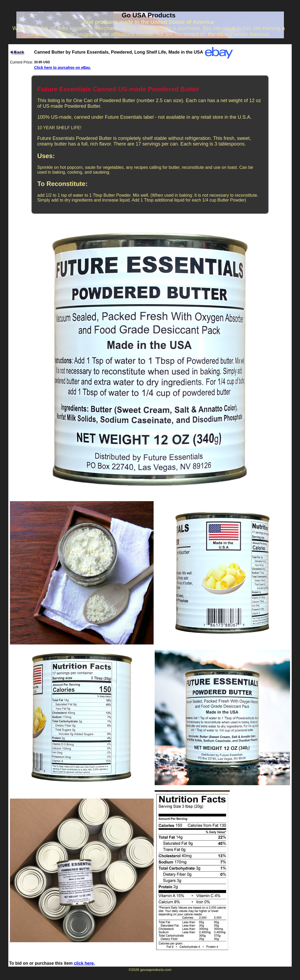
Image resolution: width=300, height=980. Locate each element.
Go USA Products (149, 15)
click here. (84, 963)
